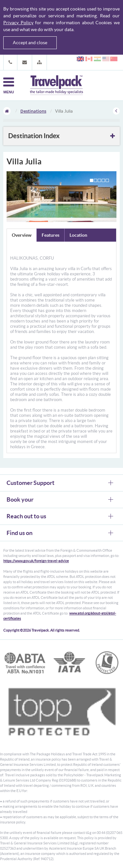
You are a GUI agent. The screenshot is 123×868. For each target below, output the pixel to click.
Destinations (33, 111)
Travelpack (56, 85)
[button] (39, 62)
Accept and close (30, 43)
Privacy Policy (18, 23)
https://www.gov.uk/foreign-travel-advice (36, 561)
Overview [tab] (22, 235)
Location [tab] (78, 235)
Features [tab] (51, 235)
